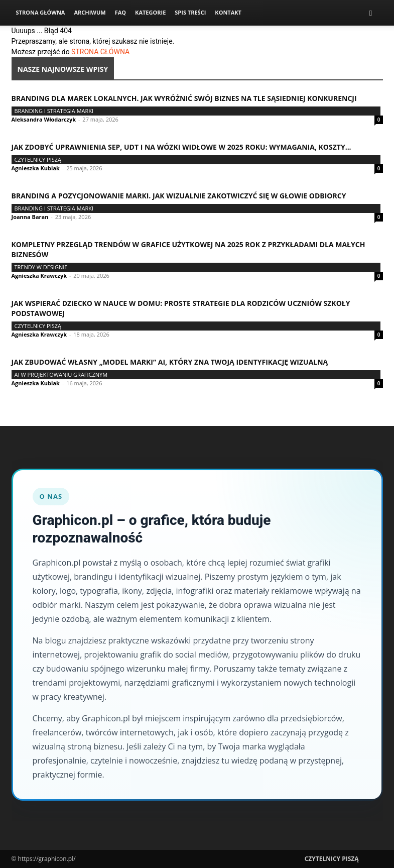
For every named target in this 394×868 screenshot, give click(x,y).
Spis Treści (190, 12)
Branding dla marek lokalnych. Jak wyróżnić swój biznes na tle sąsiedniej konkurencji (184, 98)
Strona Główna (41, 12)
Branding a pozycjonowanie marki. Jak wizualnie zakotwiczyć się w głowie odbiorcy (179, 196)
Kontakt (228, 12)
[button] (371, 13)
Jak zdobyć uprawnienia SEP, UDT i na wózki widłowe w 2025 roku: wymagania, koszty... (181, 147)
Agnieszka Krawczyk (39, 276)
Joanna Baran (30, 217)
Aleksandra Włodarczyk (44, 119)
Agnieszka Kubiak (36, 168)
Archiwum (90, 12)
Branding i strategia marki (54, 111)
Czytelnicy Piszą (38, 159)
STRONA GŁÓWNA (100, 52)
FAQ (120, 12)
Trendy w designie (41, 267)
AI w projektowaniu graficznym (61, 374)
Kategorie (150, 12)
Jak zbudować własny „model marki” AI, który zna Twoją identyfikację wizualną (170, 362)
